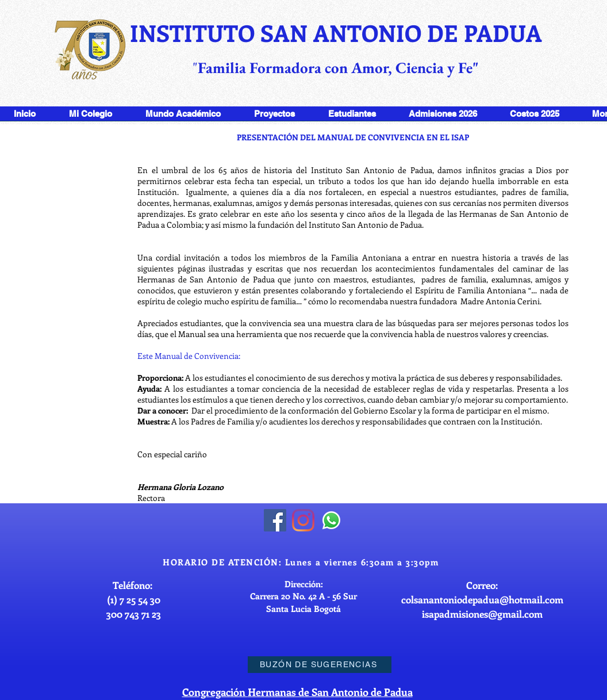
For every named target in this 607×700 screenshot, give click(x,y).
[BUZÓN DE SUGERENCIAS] (320, 665)
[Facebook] (275, 520)
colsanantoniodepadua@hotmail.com (482, 599)
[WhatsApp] (331, 520)
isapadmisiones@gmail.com (482, 614)
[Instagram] (303, 520)
